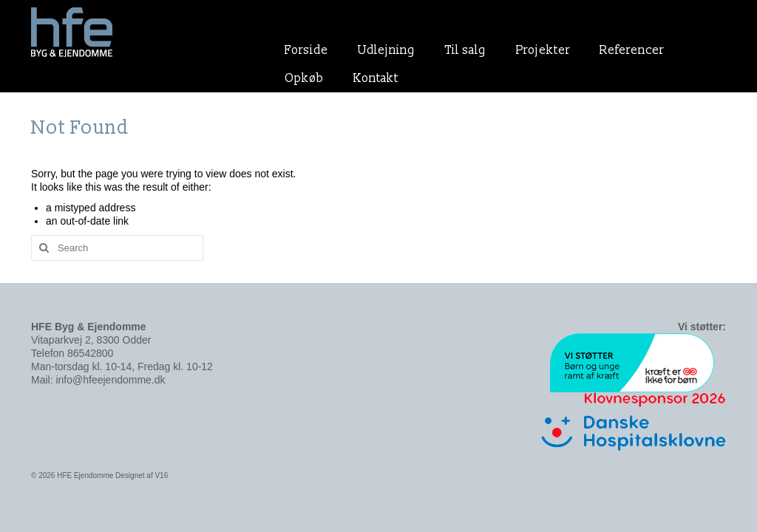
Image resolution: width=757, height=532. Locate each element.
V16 (161, 475)
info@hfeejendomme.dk (110, 380)
